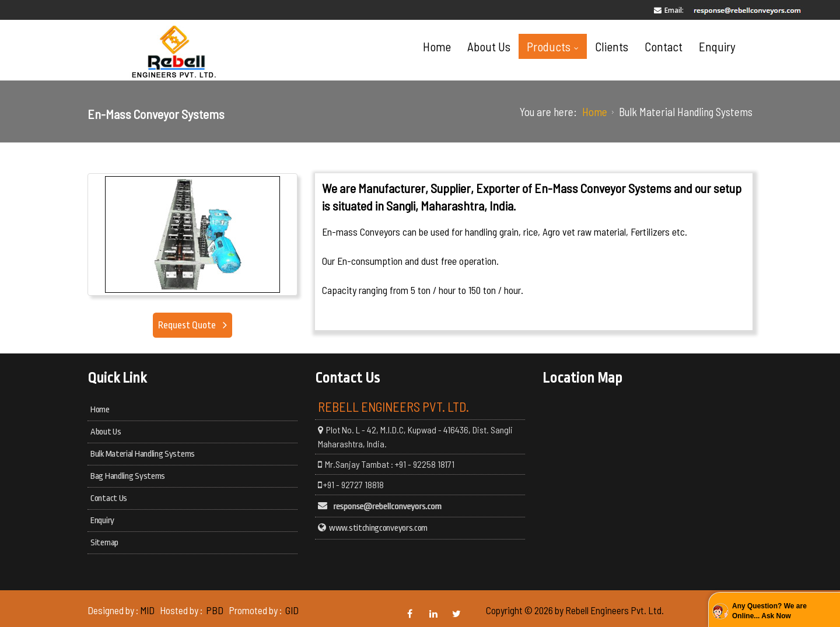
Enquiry (717, 46)
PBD (215, 610)
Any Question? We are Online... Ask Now (769, 611)
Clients (612, 46)
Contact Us (109, 498)
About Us (489, 46)
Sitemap (104, 543)
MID (147, 610)
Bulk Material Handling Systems (143, 454)
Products (555, 46)
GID (291, 610)
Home (437, 46)
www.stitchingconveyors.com (378, 528)
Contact (664, 46)
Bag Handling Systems (128, 476)
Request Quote (188, 325)
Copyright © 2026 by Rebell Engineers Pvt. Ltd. (575, 610)
